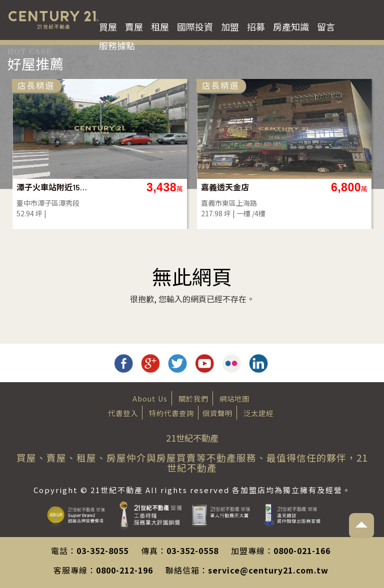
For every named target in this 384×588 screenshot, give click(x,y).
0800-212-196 (124, 570)
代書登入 (123, 413)
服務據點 (117, 45)
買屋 (108, 26)
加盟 (230, 26)
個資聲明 (217, 413)
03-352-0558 (192, 551)
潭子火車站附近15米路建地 (53, 187)
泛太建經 (258, 413)
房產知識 (291, 26)
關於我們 (193, 398)
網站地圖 (234, 398)
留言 (326, 26)
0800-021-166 (302, 551)
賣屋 (134, 26)
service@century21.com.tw (268, 570)
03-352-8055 (102, 551)
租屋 (160, 26)
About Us (150, 398)
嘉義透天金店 (225, 187)
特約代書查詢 (171, 413)
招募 (256, 26)
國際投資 (195, 26)
